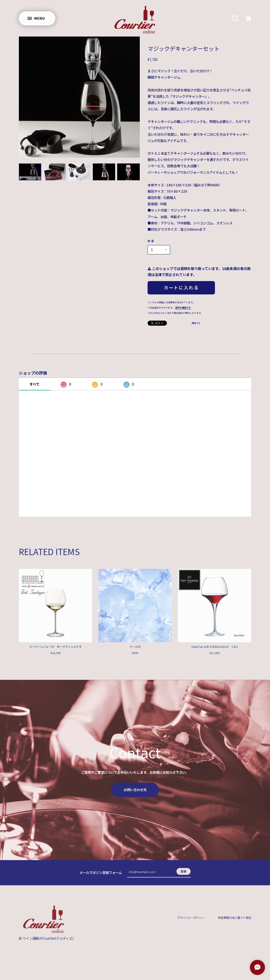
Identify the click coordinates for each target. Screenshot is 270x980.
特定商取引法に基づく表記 (235, 921)
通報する (196, 323)
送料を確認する (183, 308)
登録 (184, 874)
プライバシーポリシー (191, 921)
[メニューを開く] (37, 18)
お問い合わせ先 (135, 793)
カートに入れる (181, 287)
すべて (34, 384)
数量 (151, 241)
